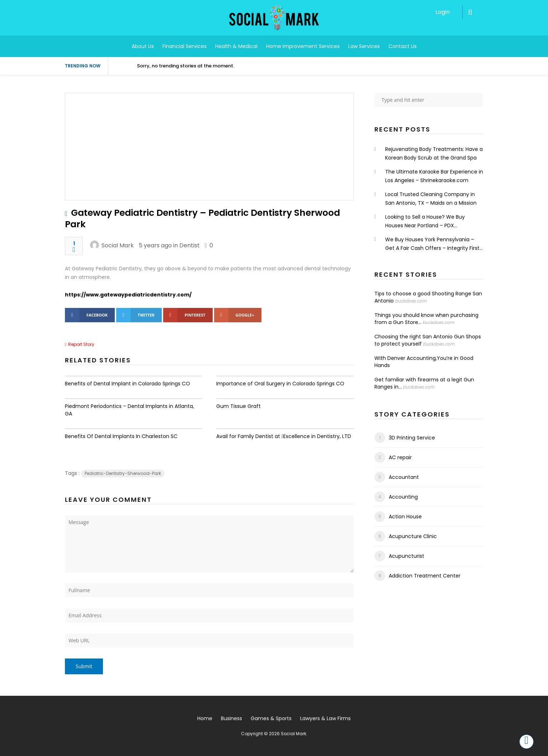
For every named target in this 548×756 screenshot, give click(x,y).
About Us (143, 46)
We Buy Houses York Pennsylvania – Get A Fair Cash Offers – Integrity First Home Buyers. (432, 244)
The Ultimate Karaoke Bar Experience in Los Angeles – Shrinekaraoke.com (434, 176)
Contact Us (403, 46)
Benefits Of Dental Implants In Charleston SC (121, 436)
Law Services (364, 46)
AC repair (400, 457)
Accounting (403, 497)
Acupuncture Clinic (413, 536)
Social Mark (118, 245)
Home (205, 718)
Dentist (190, 245)
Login (443, 12)
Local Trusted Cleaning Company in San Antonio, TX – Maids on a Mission (431, 199)
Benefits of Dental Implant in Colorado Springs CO (127, 384)
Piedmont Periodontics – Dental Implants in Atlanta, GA (129, 410)
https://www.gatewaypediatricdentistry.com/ (128, 295)
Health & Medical (236, 46)
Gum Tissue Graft (238, 406)
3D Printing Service (412, 438)
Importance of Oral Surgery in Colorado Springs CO (280, 384)
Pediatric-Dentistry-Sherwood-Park (123, 473)
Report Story (81, 344)
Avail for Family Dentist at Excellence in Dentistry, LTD (284, 436)
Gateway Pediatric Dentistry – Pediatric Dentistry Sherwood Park (202, 218)
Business (232, 718)
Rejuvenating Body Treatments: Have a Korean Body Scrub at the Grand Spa (434, 153)
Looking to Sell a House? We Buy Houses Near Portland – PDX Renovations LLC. (425, 222)
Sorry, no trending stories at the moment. (186, 66)
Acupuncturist (407, 556)
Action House (405, 517)
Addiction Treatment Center (425, 576)
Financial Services (185, 46)
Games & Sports (271, 718)
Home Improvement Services (303, 46)
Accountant (404, 477)
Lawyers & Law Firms (325, 718)
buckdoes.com (411, 301)
